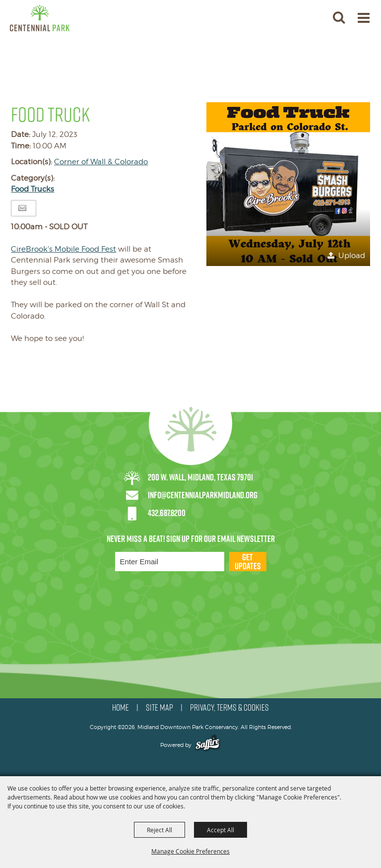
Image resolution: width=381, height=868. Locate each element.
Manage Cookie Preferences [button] (190, 851)
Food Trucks (32, 189)
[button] (339, 17)
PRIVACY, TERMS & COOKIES (229, 708)
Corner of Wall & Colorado (101, 162)
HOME (121, 708)
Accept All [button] (221, 830)
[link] (63, 249)
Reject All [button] (159, 830)
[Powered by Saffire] (208, 745)
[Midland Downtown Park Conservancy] (40, 18)
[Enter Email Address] (170, 562)
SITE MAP (159, 708)
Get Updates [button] (248, 562)
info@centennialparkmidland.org (203, 495)
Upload (352, 256)
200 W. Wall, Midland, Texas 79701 (200, 477)
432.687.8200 (167, 513)
